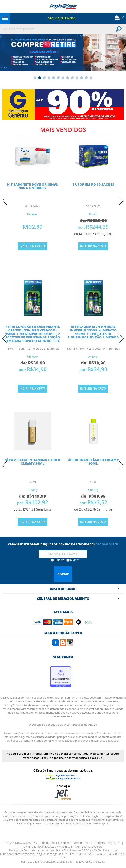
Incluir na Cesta (33, 246)
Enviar (63, 574)
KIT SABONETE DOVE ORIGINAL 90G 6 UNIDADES (33, 186)
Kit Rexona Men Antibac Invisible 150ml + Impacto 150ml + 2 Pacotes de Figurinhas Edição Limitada (93, 332)
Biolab (93, 214)
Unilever (33, 214)
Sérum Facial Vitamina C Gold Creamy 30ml (33, 462)
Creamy (33, 490)
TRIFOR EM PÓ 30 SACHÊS (93, 184)
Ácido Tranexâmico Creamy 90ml (93, 462)
